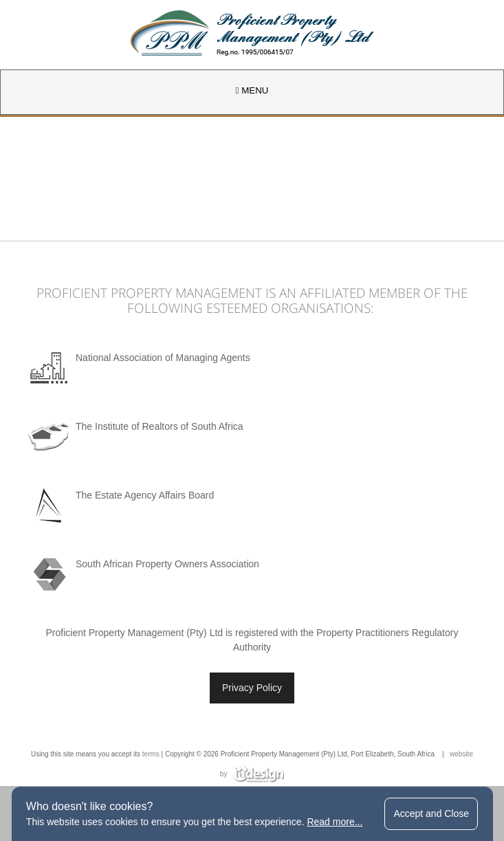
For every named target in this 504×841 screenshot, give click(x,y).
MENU (252, 90)
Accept (431, 813)
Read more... (335, 822)
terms (151, 754)
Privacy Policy (252, 688)
